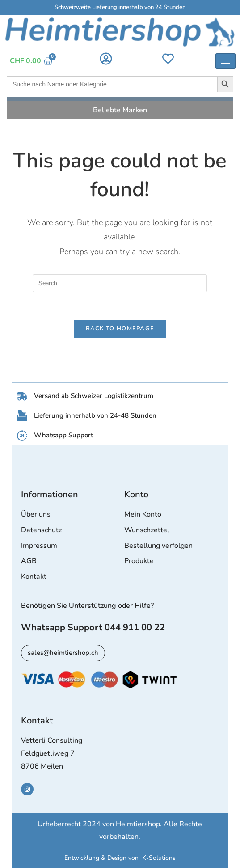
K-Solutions (159, 858)
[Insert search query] (120, 283)
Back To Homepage (120, 329)
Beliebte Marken (120, 110)
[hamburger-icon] (225, 61)
